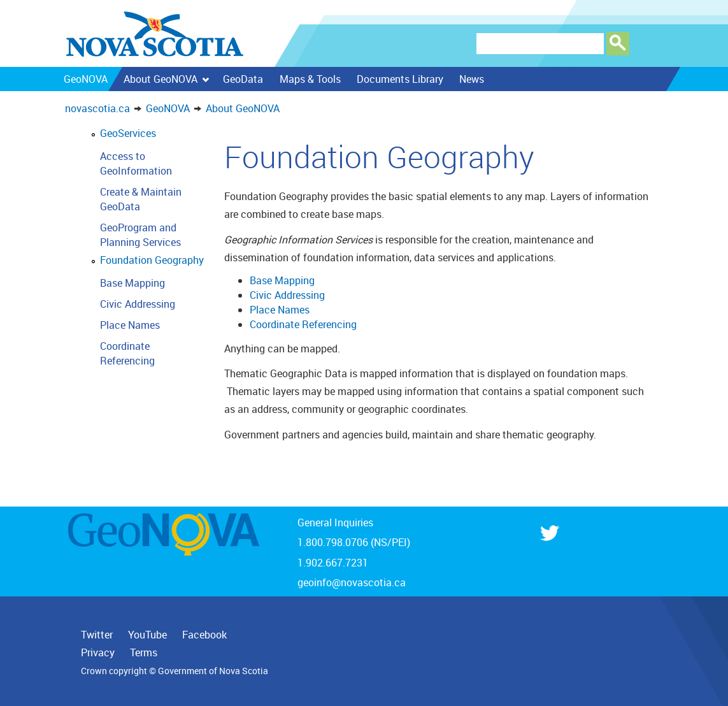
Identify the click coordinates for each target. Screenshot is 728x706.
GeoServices (128, 133)
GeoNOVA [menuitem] (85, 79)
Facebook (204, 635)
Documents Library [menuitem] (399, 79)
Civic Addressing (138, 304)
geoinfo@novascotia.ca (352, 582)
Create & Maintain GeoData (141, 199)
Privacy (98, 652)
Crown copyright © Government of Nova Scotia (175, 671)
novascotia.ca (97, 108)
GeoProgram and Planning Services (140, 235)
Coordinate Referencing (127, 353)
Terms (144, 652)
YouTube (147, 635)
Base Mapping (132, 283)
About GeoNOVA (243, 108)
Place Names (130, 325)
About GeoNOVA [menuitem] (166, 79)
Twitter (97, 635)
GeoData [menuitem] (243, 79)
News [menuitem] (471, 79)
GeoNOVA (168, 108)
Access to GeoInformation (136, 163)
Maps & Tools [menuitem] (310, 79)
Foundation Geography (152, 260)
